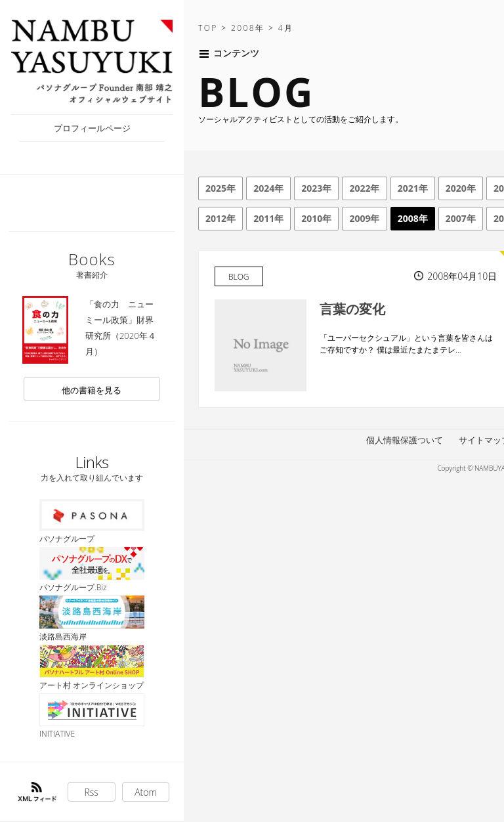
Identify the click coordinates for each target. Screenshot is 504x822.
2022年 (364, 188)
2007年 (461, 218)
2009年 (364, 218)
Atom (146, 792)
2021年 (413, 188)
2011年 (268, 218)
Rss (92, 792)
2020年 (461, 188)
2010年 (316, 218)
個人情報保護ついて (405, 440)
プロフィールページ (92, 128)
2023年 (316, 188)
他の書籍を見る (92, 390)
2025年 (220, 188)
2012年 (220, 218)
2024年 (268, 188)
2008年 (413, 218)
